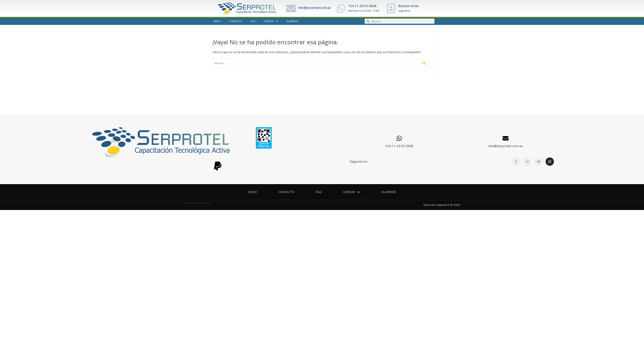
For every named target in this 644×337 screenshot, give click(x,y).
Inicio (217, 21)
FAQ (253, 21)
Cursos (271, 21)
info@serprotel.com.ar (314, 8)
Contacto (236, 21)
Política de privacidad (197, 203)
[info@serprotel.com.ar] (291, 8)
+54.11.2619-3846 (362, 6)
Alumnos (292, 21)
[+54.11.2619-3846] (341, 8)
